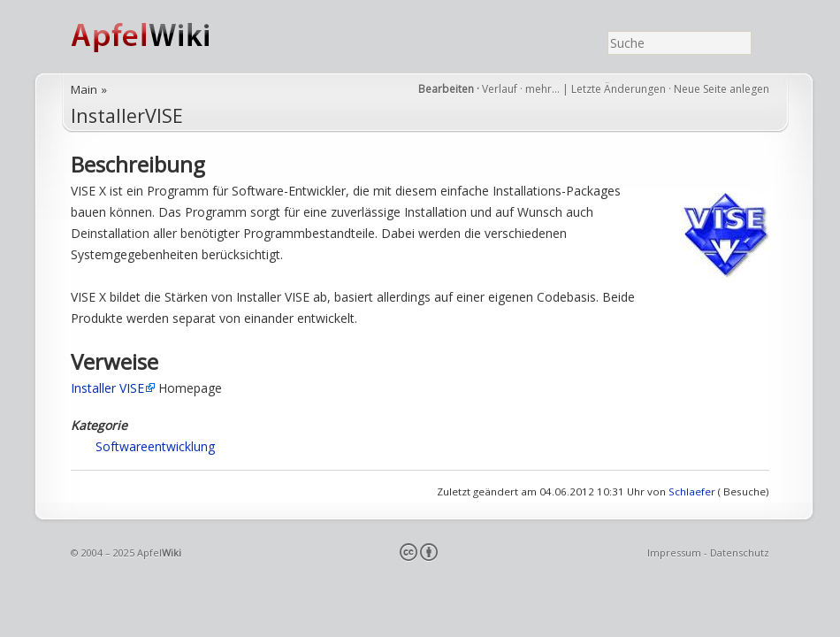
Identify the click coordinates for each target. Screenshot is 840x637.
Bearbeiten (446, 89)
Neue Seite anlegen (722, 89)
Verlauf (500, 89)
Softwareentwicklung (155, 446)
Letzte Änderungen (619, 89)
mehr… (544, 89)
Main (84, 89)
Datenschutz (740, 553)
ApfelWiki (159, 37)
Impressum (674, 553)
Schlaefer (692, 491)
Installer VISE (107, 388)
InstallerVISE (127, 115)
